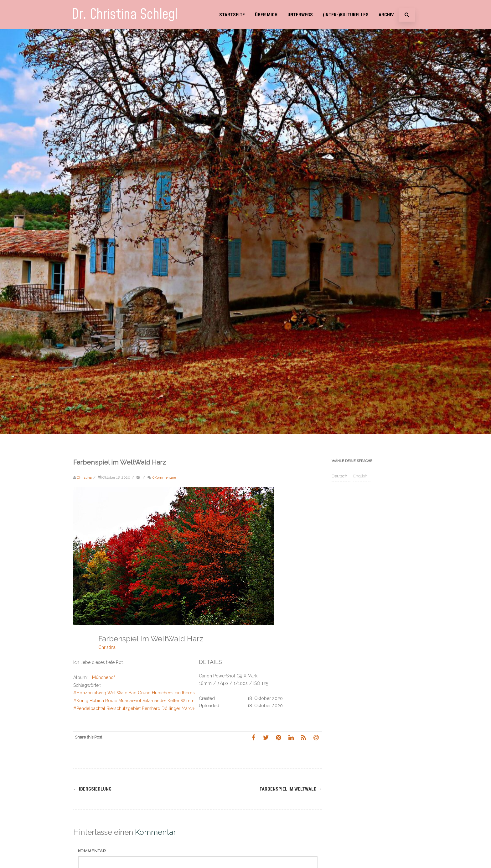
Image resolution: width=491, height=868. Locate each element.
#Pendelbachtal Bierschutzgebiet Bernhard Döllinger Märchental (139, 708)
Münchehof (103, 677)
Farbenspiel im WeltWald (291, 789)
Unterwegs (300, 15)
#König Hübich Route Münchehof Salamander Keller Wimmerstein (141, 701)
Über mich (266, 15)
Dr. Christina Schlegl (125, 15)
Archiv (386, 15)
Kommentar (92, 851)
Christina (107, 647)
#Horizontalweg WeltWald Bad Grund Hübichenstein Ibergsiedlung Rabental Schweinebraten (168, 693)
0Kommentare (164, 477)
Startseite (232, 15)
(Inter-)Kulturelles (346, 15)
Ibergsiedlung (92, 789)
